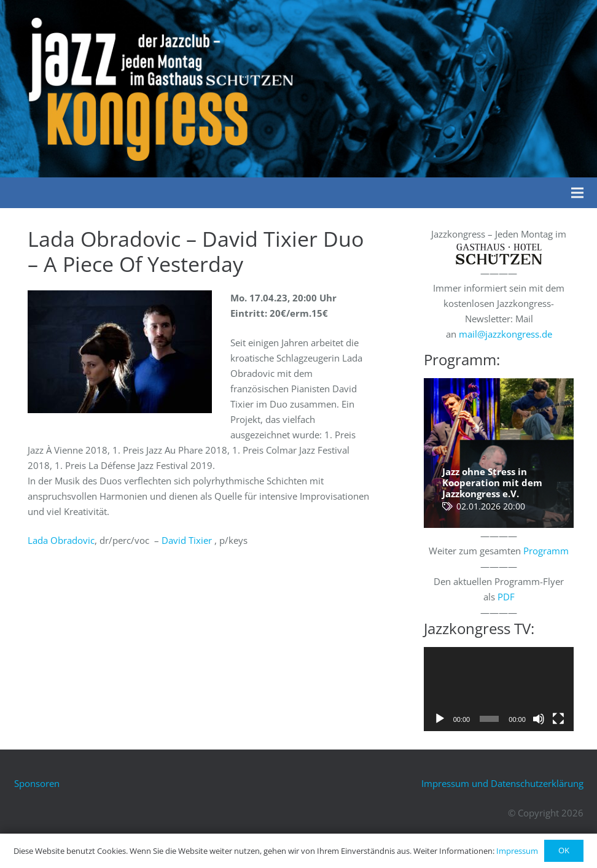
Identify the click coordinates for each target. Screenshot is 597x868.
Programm (546, 551)
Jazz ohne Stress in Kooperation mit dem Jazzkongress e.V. (492, 482)
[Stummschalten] (539, 719)
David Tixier (187, 540)
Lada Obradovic (61, 540)
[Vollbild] (558, 719)
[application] (499, 689)
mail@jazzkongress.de (505, 334)
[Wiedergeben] (440, 719)
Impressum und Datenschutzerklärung (502, 783)
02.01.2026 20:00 (491, 506)
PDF (506, 597)
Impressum (517, 851)
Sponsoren (37, 783)
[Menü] (577, 193)
